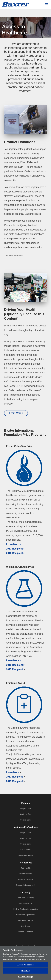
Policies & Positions (25, 932)
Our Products (26, 850)
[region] (26, 963)
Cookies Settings (26, 977)
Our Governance (26, 903)
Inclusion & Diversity (26, 920)
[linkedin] (16, 945)
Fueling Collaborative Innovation (26, 909)
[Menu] (46, 4)
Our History (26, 926)
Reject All (25, 971)
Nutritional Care (25, 814)
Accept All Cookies (26, 965)
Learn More (15, 413)
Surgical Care (26, 820)
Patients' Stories (26, 874)
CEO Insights (26, 868)
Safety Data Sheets (26, 855)
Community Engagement (25, 885)
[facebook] (22, 945)
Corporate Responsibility (26, 915)
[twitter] (29, 945)
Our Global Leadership (26, 898)
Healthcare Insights (26, 879)
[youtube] (35, 945)
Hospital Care (26, 808)
